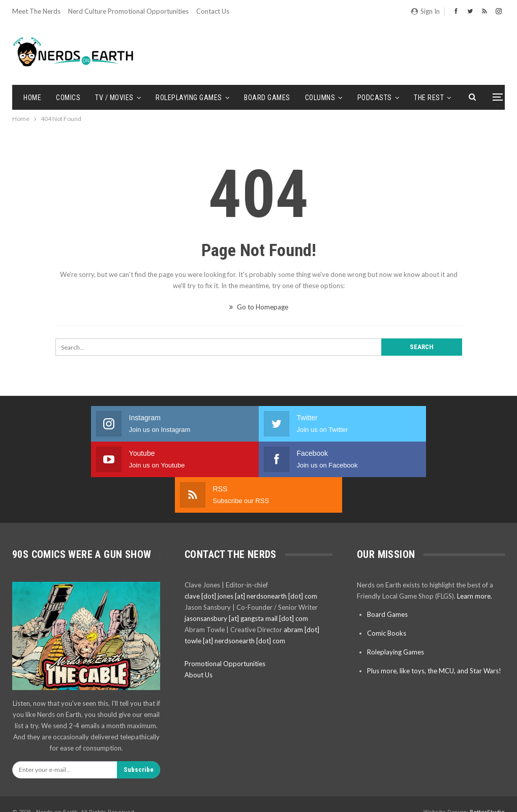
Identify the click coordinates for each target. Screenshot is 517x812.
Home (32, 98)
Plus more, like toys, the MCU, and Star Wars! (434, 600)
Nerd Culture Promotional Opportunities (128, 11)
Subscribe (139, 698)
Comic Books (387, 562)
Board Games (267, 98)
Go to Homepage (259, 307)
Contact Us (213, 11)
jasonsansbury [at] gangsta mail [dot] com (246, 547)
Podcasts (375, 98)
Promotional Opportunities (225, 592)
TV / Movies (114, 98)
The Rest (429, 98)
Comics (68, 98)
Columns (320, 98)
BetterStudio (487, 741)
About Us (199, 604)
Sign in (425, 11)
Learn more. (475, 525)
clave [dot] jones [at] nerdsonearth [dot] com (251, 525)
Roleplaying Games (189, 98)
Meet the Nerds (36, 11)
